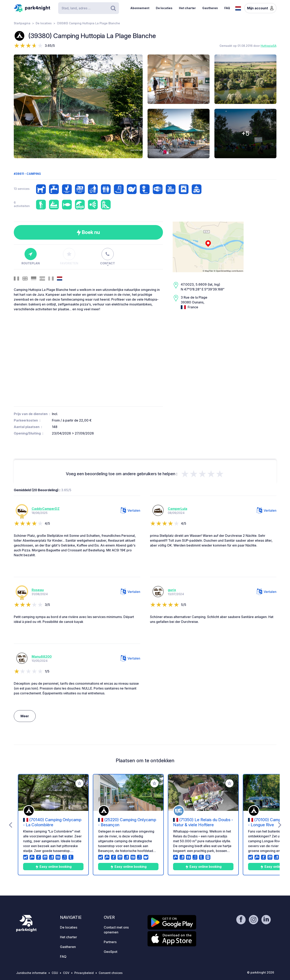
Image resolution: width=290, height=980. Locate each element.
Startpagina (22, 23)
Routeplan (31, 256)
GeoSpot (111, 952)
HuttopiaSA (269, 46)
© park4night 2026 (261, 972)
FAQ (227, 8)
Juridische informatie (31, 973)
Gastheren (210, 8)
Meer (25, 716)
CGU (55, 973)
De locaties (164, 8)
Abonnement (140, 8)
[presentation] (10, 825)
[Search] (89, 8)
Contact (108, 256)
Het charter (187, 8)
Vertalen (130, 510)
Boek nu (88, 232)
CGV (66, 973)
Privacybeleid (84, 973)
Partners (110, 942)
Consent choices (111, 973)
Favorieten (69, 256)
